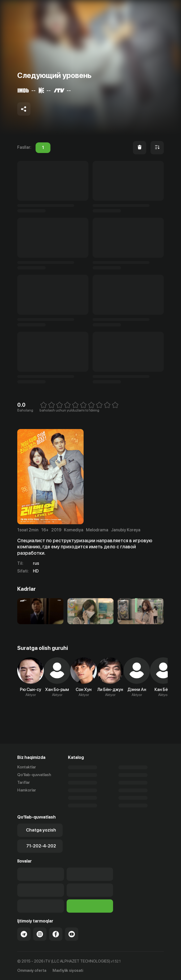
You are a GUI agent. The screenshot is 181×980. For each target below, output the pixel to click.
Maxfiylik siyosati (68, 970)
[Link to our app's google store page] (41, 890)
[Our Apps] (90, 874)
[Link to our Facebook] (56, 934)
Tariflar (24, 782)
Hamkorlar (27, 790)
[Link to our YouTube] (72, 934)
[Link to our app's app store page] (41, 874)
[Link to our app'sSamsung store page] (41, 906)
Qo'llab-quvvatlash (34, 775)
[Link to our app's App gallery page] (90, 890)
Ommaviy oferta (32, 970)
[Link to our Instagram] (40, 934)
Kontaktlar (27, 767)
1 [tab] (43, 148)
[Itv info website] (90, 906)
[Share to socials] (24, 109)
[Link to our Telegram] (24, 934)
